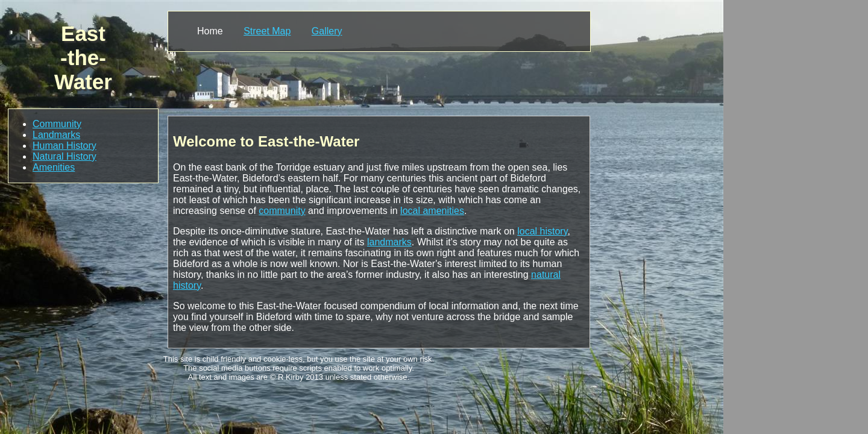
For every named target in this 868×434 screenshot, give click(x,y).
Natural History (64, 156)
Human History (64, 146)
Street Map (267, 31)
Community (57, 124)
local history (542, 231)
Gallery (327, 31)
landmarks (389, 242)
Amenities (54, 167)
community (282, 211)
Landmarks (56, 135)
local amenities (432, 211)
